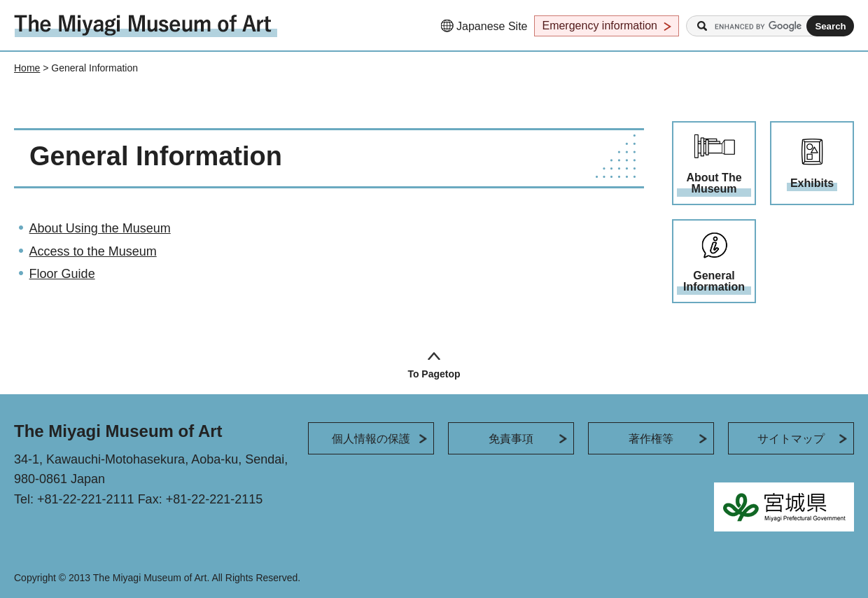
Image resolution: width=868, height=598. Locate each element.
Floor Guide (62, 274)
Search (702, 26)
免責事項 (511, 439)
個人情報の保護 (371, 439)
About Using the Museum (100, 228)
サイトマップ (791, 439)
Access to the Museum (93, 251)
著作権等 (651, 439)
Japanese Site (492, 26)
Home (27, 68)
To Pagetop (434, 374)
